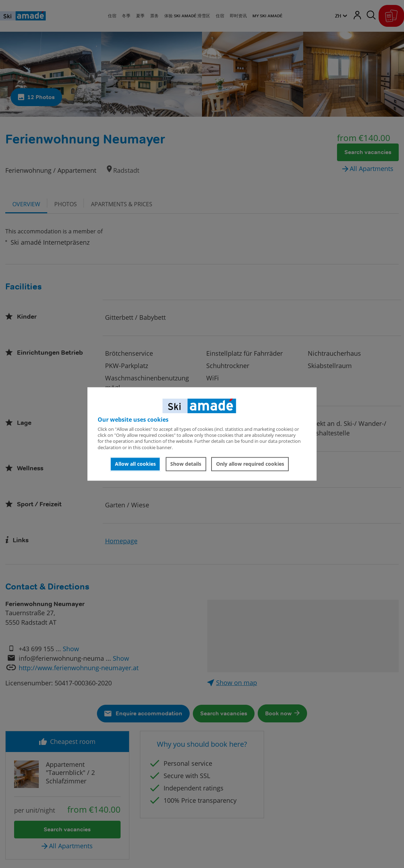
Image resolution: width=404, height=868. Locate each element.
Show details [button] (186, 464)
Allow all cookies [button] (135, 464)
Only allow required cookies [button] (250, 464)
